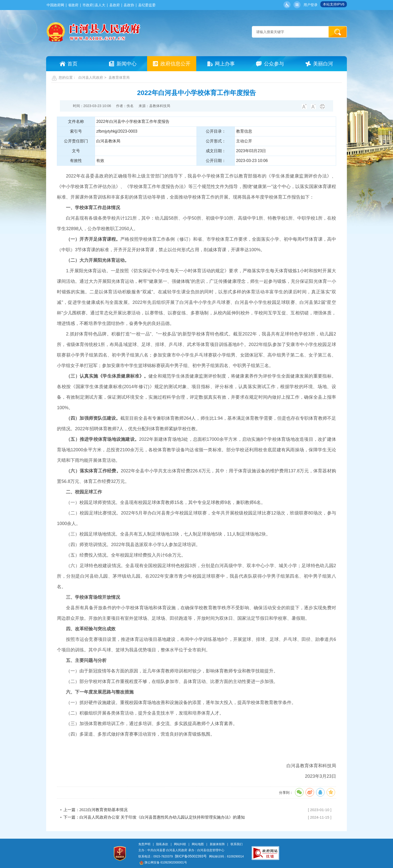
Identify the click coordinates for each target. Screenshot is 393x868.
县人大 (100, 5)
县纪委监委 (147, 5)
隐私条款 (162, 844)
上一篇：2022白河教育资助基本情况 (95, 810)
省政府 (73, 5)
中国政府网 (55, 5)
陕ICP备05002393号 (191, 856)
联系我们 (237, 844)
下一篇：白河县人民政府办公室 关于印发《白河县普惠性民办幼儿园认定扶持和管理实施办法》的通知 (154, 817)
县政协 (129, 5)
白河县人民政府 (91, 77)
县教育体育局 (119, 77)
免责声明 (144, 844)
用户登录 (311, 5)
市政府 (88, 5)
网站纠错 (180, 844)
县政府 (115, 5)
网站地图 (198, 844)
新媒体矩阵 (217, 844)
